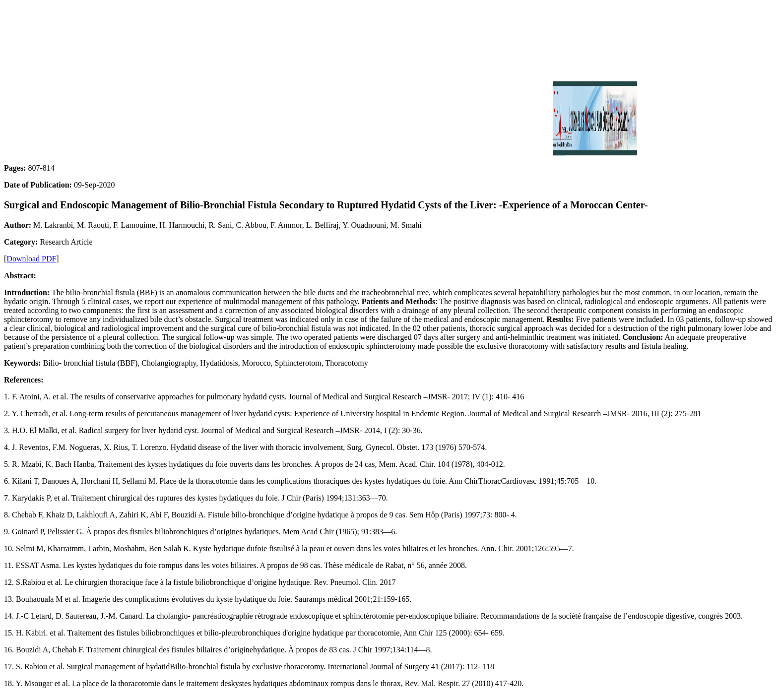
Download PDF (31, 259)
